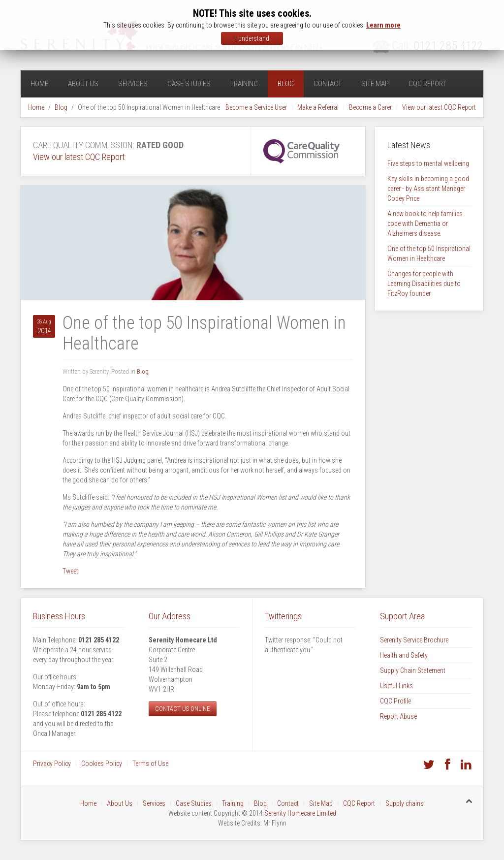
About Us (83, 84)
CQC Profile (395, 701)
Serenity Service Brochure (414, 640)
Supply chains (405, 803)
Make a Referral (318, 107)
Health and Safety (404, 655)
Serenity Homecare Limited (300, 813)
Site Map (375, 84)
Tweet (70, 571)
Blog (286, 84)
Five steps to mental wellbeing (428, 163)
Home (39, 84)
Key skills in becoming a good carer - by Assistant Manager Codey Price (428, 189)
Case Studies (189, 84)
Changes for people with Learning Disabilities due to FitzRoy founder (424, 284)
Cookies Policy (102, 764)
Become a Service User (256, 107)
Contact (328, 84)
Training (244, 84)
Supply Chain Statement (413, 670)
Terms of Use (150, 764)
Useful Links (396, 686)
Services (133, 84)
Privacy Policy (52, 764)
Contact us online (183, 709)
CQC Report (427, 84)
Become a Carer (370, 107)
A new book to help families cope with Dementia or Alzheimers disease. (425, 223)
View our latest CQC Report (439, 107)
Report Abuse (398, 716)
